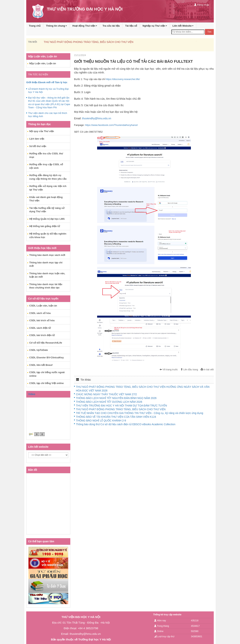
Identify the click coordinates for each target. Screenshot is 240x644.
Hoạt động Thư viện (85, 26)
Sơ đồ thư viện (38, 146)
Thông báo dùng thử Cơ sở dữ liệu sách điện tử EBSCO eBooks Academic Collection (126, 424)
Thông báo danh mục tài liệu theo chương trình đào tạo (46, 286)
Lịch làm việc (37, 139)
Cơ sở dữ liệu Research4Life (46, 343)
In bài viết (207, 370)
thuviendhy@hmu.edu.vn (97, 118)
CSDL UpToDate (39, 350)
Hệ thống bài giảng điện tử (45, 226)
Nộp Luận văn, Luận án (43, 63)
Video (32, 394)
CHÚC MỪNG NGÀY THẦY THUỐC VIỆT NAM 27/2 (106, 394)
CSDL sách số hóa (40, 313)
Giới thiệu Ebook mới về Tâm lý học (47, 82)
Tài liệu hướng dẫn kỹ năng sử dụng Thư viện (47, 210)
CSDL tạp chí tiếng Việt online (46, 383)
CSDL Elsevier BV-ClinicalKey (46, 357)
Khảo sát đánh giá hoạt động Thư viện (46, 199)
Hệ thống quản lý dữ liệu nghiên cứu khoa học (48, 235)
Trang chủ (35, 26)
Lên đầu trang (189, 370)
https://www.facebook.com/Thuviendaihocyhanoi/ (111, 125)
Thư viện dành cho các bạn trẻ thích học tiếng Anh (48, 115)
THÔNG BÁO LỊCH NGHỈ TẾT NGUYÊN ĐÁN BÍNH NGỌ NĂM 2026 (116, 398)
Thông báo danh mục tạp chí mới (46, 264)
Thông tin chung (56, 26)
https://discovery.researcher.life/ (123, 79)
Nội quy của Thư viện (42, 131)
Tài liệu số (131, 26)
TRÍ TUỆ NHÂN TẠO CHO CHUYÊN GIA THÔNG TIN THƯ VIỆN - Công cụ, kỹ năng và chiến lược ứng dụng (139, 413)
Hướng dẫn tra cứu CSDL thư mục (46, 155)
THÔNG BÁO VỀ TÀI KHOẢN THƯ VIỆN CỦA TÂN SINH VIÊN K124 (116, 417)
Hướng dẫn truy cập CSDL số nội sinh (46, 166)
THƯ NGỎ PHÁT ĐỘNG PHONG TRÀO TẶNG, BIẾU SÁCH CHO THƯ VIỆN (88, 42)
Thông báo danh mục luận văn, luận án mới (47, 275)
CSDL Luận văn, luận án (43, 306)
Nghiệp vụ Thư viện (155, 26)
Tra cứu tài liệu (111, 26)
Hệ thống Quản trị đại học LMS (47, 219)
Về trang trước (169, 370)
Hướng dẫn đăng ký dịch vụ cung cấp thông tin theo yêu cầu (48, 177)
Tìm (209, 32)
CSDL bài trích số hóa (42, 320)
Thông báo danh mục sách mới (47, 255)
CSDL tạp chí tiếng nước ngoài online (47, 374)
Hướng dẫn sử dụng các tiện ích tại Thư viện (48, 188)
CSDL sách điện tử (40, 328)
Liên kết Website (183, 26)
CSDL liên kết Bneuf (41, 365)
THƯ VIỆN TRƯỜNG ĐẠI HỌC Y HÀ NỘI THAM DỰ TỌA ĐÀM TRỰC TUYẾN (121, 406)
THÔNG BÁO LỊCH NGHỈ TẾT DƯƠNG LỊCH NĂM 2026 (109, 402)
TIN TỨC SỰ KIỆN (38, 74)
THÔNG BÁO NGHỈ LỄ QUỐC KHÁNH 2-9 (101, 421)
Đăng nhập (202, 5)
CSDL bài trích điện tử (42, 335)
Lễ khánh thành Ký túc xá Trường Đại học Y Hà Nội (48, 91)
